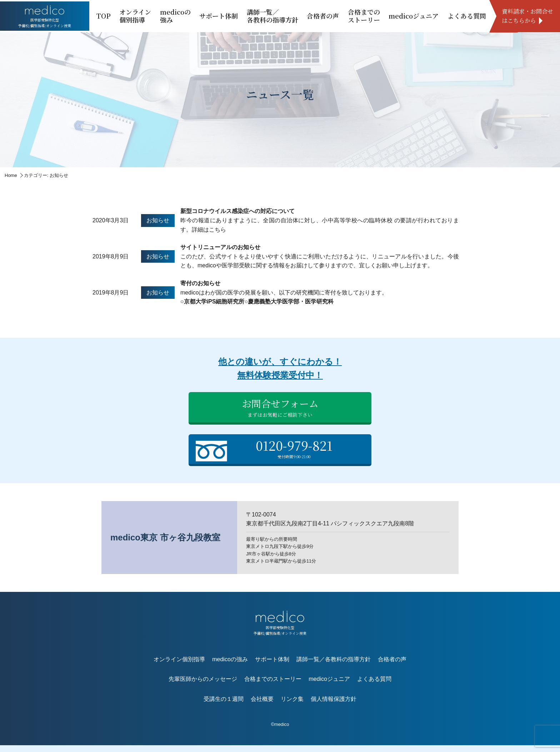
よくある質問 (467, 16)
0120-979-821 (282, 454)
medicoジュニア (414, 16)
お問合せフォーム (280, 410)
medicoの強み (175, 16)
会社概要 (262, 705)
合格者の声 (323, 16)
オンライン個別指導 (135, 16)
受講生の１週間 (224, 705)
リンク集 (292, 705)
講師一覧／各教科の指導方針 (272, 16)
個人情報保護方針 (334, 705)
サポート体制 (219, 16)
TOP (104, 16)
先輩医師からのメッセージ (203, 686)
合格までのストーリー (364, 16)
